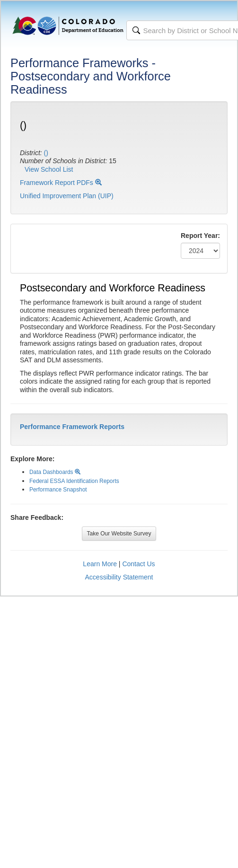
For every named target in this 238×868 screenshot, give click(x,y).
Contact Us (138, 564)
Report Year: (200, 236)
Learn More (100, 564)
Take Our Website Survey (119, 534)
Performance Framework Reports (72, 427)
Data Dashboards (55, 472)
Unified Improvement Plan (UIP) (67, 196)
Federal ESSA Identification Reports (74, 481)
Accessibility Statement (119, 577)
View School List (49, 169)
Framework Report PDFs (61, 183)
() (46, 153)
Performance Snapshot (58, 490)
